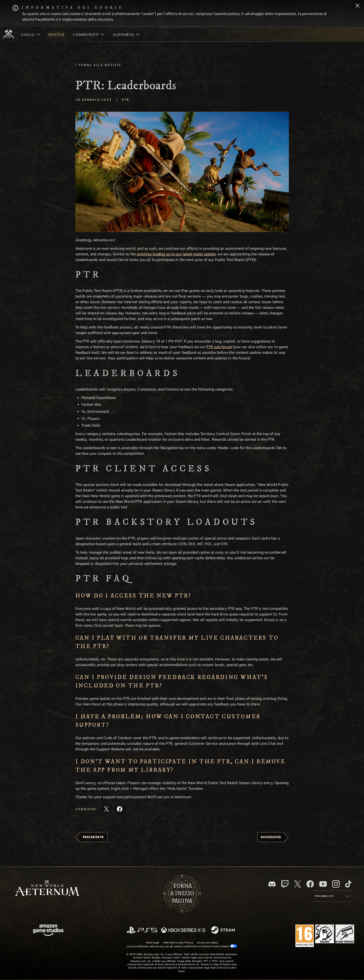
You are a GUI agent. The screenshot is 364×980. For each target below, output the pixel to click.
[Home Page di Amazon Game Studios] (48, 931)
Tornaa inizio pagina (182, 894)
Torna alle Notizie (100, 65)
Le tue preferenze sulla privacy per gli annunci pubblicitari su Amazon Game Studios (182, 946)
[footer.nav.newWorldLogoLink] (47, 889)
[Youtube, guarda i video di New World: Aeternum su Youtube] (323, 884)
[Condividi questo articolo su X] (107, 809)
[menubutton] (332, 896)
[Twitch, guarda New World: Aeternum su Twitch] (285, 884)
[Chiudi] (357, 6)
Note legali (153, 942)
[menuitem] (31, 34)
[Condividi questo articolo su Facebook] (120, 809)
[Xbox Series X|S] (183, 930)
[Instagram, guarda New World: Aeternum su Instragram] (336, 884)
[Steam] (223, 930)
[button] (182, 172)
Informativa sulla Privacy (178, 942)
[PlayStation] (142, 930)
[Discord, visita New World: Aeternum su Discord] (272, 884)
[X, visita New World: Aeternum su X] (298, 884)
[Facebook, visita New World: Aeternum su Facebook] (310, 884)
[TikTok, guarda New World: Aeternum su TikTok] (348, 884)
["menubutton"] (31, 34)
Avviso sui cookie (208, 942)
